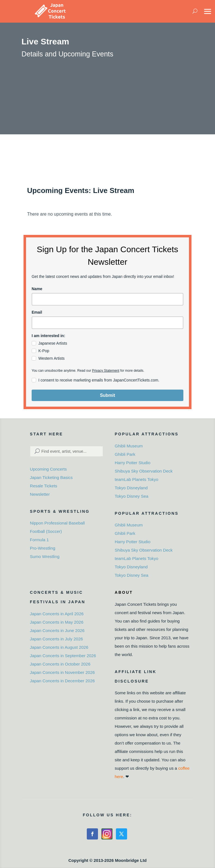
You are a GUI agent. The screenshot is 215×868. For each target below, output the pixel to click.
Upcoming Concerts (48, 469)
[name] (107, 299)
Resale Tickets (44, 486)
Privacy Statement (106, 371)
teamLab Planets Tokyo (137, 479)
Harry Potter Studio (133, 463)
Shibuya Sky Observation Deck (144, 471)
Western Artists (52, 358)
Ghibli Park (125, 454)
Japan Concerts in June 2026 (57, 630)
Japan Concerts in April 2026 (57, 614)
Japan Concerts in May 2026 (57, 622)
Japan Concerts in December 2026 (62, 681)
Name (37, 289)
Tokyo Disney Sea (132, 496)
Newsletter (40, 494)
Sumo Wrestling (45, 556)
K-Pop (44, 351)
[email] (107, 323)
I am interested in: (48, 336)
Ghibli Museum (129, 446)
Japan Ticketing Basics (51, 477)
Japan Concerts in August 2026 (59, 647)
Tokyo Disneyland (131, 488)
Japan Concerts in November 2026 (62, 672)
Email (37, 312)
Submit (107, 395)
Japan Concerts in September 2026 (63, 656)
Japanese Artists (53, 343)
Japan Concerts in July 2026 (56, 639)
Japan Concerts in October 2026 (60, 664)
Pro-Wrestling (43, 548)
